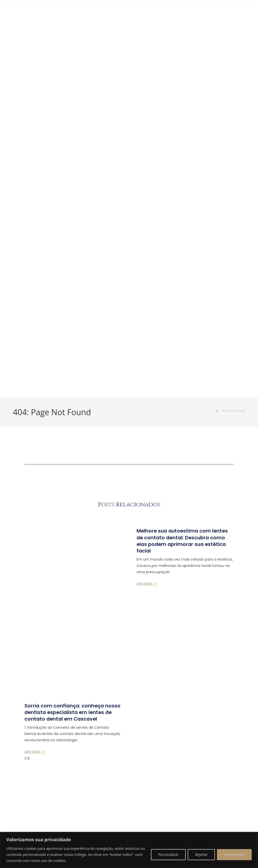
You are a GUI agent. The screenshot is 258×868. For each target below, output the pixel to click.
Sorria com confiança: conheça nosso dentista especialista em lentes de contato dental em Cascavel (70, 630)
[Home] (217, 416)
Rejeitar (201, 854)
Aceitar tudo (234, 854)
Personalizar (168, 854)
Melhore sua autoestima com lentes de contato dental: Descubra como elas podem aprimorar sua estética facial (180, 546)
